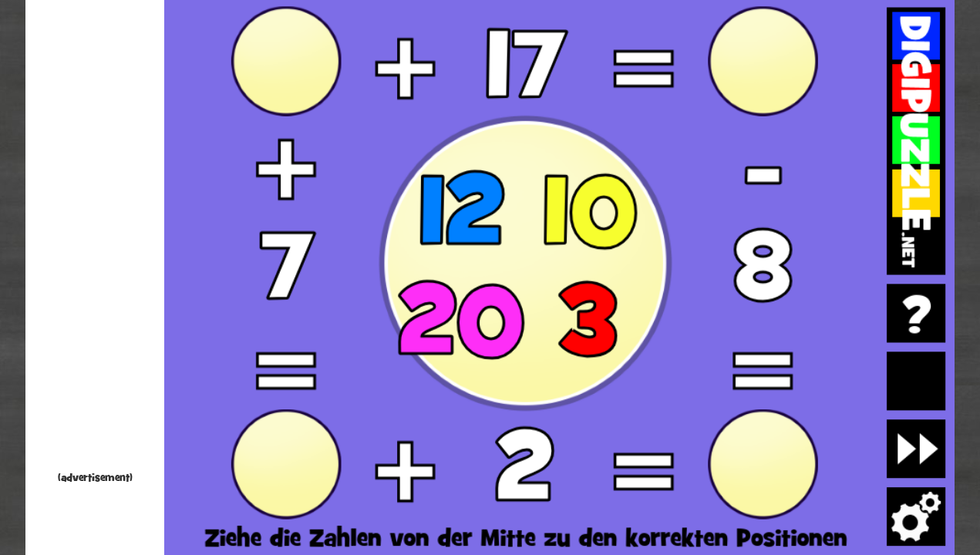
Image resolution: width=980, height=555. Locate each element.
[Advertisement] (95, 239)
